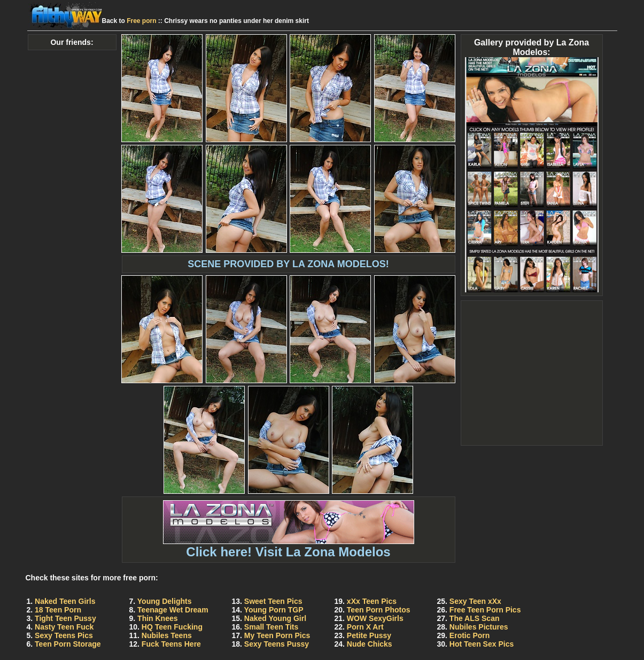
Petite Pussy (369, 635)
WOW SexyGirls (375, 618)
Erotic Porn (470, 635)
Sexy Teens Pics (64, 635)
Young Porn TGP (274, 610)
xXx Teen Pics (372, 601)
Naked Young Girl (275, 618)
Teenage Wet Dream (173, 610)
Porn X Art (365, 627)
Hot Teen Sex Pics (482, 644)
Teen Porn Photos (379, 610)
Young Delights (165, 601)
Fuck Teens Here (171, 644)
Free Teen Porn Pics (485, 610)
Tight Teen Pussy (65, 618)
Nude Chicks (370, 644)
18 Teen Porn (58, 610)
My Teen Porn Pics (277, 635)
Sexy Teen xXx (475, 601)
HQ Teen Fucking (172, 627)
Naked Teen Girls (65, 601)
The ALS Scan (475, 618)
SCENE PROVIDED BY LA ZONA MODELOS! (288, 264)
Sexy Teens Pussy (277, 644)
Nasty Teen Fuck (64, 627)
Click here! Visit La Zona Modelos (289, 546)
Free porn (141, 21)
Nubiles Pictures (479, 627)
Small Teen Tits (271, 627)
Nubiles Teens (167, 635)
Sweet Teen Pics (273, 601)
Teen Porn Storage (68, 644)
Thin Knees (157, 618)
